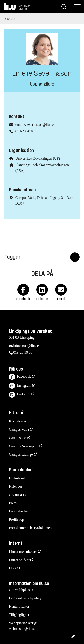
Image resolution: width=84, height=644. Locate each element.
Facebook (20, 377)
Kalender (16, 486)
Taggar (37, 257)
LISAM (15, 568)
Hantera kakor (19, 606)
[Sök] (64, 7)
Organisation (18, 495)
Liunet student (19, 560)
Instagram (20, 386)
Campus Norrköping (24, 446)
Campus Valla (19, 429)
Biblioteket (17, 478)
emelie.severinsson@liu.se (34, 125)
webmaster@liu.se (22, 629)
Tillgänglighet (19, 615)
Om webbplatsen (21, 590)
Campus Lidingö (21, 454)
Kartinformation (21, 421)
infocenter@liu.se (26, 346)
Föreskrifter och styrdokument (31, 528)
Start (11, 19)
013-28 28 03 (25, 131)
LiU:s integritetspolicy (25, 598)
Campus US (18, 438)
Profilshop (16, 519)
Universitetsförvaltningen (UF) (38, 158)
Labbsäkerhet (19, 511)
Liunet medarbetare (23, 552)
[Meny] (77, 7)
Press (13, 503)
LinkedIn (20, 395)
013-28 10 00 (23, 352)
